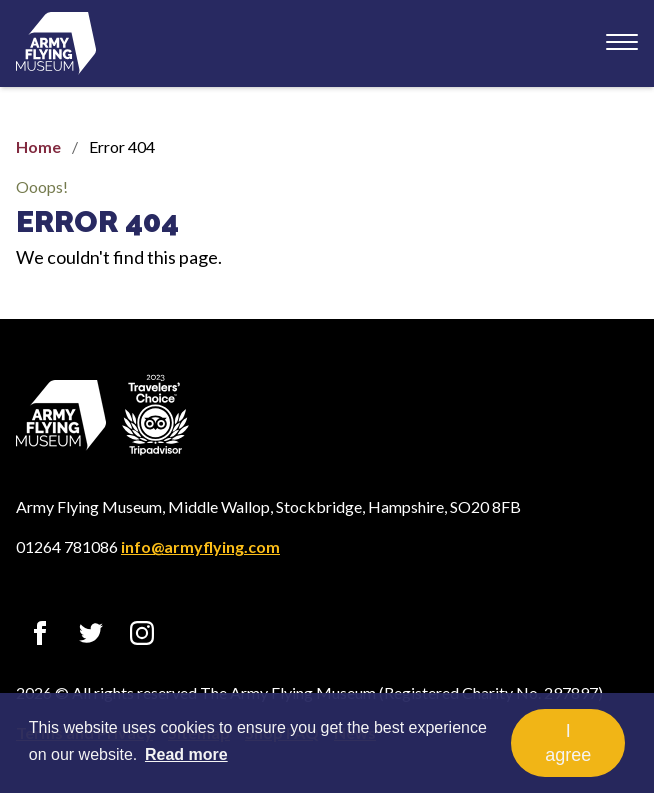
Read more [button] (186, 754)
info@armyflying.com (200, 546)
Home (38, 146)
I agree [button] (568, 743)
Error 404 (97, 221)
